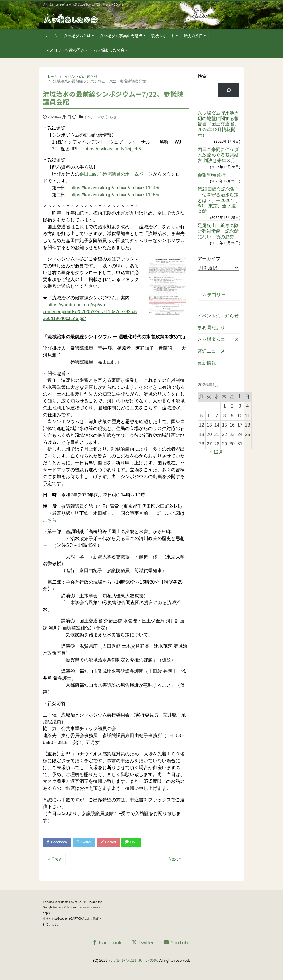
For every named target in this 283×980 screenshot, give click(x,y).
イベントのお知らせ (100, 117)
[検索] (229, 90)
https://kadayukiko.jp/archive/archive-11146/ (115, 188)
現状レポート (163, 36)
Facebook (57, 842)
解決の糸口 (193, 36)
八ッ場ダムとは (77, 36)
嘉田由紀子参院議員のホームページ (116, 174)
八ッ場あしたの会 (109, 50)
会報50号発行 (212, 175)
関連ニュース (211, 351)
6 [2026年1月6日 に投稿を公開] (209, 416)
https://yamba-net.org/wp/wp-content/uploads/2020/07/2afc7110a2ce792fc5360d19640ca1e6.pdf (90, 312)
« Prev (54, 859)
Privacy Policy (62, 908)
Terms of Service (89, 908)
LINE (134, 842)
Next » (175, 859)
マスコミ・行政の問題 (65, 50)
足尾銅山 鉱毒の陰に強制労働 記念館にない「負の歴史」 (218, 231)
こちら (50, 520)
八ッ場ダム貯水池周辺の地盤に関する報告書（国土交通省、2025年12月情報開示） (218, 124)
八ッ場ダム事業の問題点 (121, 36)
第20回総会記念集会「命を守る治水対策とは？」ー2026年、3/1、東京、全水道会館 (219, 200)
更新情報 (207, 363)
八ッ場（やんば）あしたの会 (133, 960)
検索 (202, 76)
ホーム (52, 36)
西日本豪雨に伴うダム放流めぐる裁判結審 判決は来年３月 (218, 155)
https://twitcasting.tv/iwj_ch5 (113, 149)
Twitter (85, 842)
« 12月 (216, 452)
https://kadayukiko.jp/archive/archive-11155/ (115, 195)
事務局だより (211, 328)
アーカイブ (209, 259)
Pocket (110, 842)
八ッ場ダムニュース (218, 339)
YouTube (177, 943)
